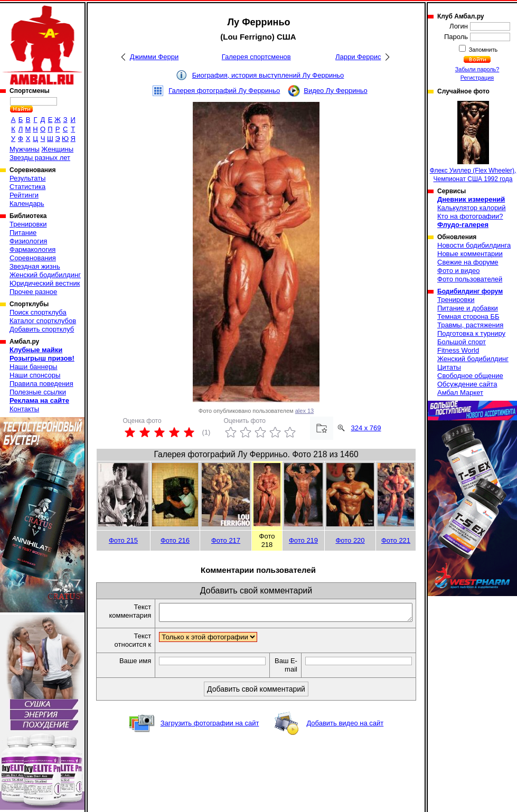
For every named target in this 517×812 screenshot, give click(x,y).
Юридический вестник (45, 283)
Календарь (27, 204)
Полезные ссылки (38, 392)
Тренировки (28, 224)
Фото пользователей (470, 279)
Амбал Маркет (460, 393)
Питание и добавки (468, 308)
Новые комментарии (470, 254)
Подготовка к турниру (471, 333)
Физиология (28, 241)
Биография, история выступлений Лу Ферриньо (268, 75)
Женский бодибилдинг (45, 275)
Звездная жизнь (35, 266)
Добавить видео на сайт (345, 726)
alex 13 (304, 411)
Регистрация (477, 78)
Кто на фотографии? (470, 216)
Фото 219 (303, 540)
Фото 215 (123, 540)
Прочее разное (33, 292)
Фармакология (32, 249)
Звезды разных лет (40, 158)
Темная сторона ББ (468, 317)
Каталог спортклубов (43, 321)
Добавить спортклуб (42, 329)
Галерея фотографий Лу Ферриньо (224, 91)
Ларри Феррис (358, 57)
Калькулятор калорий (472, 208)
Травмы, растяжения (470, 325)
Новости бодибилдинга (474, 245)
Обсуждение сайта (467, 384)
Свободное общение (470, 376)
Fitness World (458, 350)
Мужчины (25, 149)
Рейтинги (24, 195)
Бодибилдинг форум (470, 291)
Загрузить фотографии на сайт (210, 726)
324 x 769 (366, 428)
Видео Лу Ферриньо (335, 91)
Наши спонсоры (35, 375)
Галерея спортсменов (256, 57)
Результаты (27, 178)
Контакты (24, 409)
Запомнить (483, 50)
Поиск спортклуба (38, 312)
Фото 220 (350, 540)
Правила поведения (41, 384)
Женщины (57, 149)
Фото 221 (396, 540)
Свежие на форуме (468, 262)
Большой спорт (462, 342)
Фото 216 (175, 540)
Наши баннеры (33, 367)
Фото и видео (459, 271)
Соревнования (33, 258)
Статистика (27, 187)
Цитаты (449, 367)
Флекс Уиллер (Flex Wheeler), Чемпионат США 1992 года (473, 142)
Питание (23, 233)
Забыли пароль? (477, 69)
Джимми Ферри (154, 57)
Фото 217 (226, 540)
